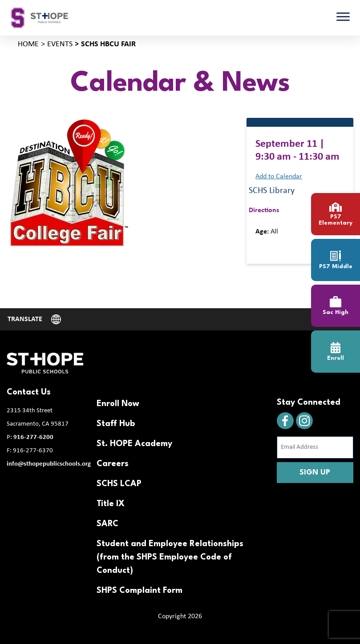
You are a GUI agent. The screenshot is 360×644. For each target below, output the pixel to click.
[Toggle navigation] (343, 18)
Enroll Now (118, 404)
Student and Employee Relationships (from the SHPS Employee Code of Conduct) (170, 557)
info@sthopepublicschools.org (49, 464)
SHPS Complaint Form (140, 591)
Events (60, 44)
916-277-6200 (33, 437)
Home (28, 44)
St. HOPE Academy (134, 444)
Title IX (111, 504)
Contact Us (29, 392)
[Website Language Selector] (34, 319)
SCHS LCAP (119, 484)
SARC (107, 524)
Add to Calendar (279, 177)
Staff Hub (116, 424)
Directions (264, 210)
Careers (113, 464)
